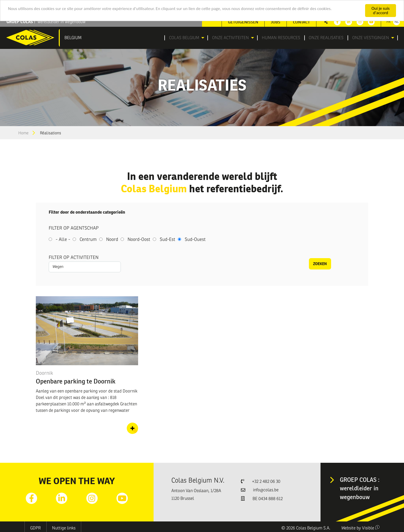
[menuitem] (186, 38)
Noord (112, 239)
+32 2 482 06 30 (266, 481)
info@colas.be (266, 490)
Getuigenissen (243, 22)
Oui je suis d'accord (381, 11)
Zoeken (320, 264)
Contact (301, 22)
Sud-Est (167, 239)
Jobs (276, 22)
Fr (389, 22)
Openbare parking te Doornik (76, 381)
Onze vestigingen (369, 38)
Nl (397, 22)
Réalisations (50, 133)
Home (23, 133)
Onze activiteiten (229, 38)
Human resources (281, 38)
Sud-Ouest (195, 239)
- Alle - (63, 239)
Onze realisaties (326, 38)
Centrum (88, 239)
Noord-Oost (139, 239)
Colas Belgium (182, 38)
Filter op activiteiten (74, 257)
